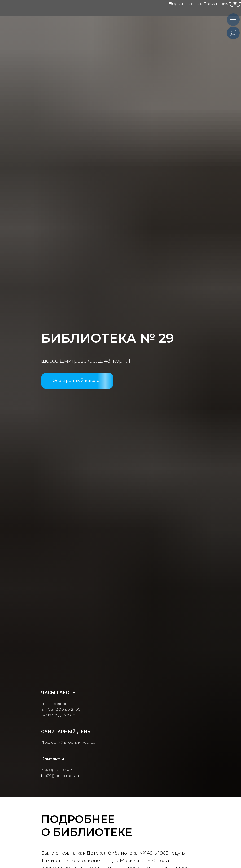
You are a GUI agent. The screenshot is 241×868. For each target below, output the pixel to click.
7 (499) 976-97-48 (57, 770)
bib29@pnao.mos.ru (60, 776)
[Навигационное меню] (233, 20)
